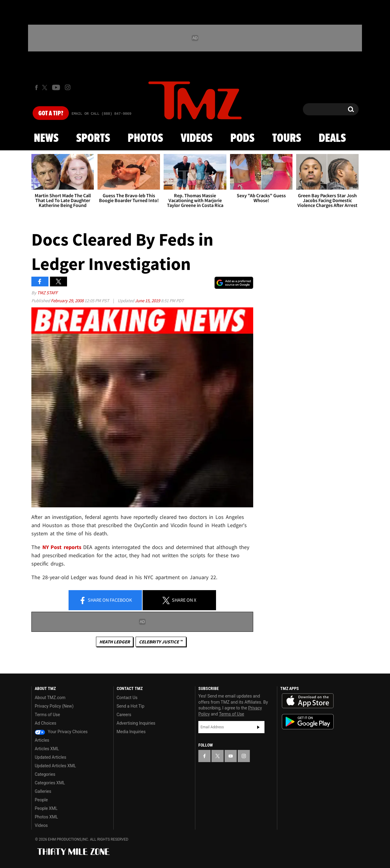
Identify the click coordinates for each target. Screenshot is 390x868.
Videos (197, 138)
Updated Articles (50, 757)
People (41, 800)
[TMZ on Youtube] (56, 87)
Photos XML (46, 817)
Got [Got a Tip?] (51, 114)
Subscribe (258, 727)
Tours (287, 138)
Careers (124, 715)
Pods (242, 138)
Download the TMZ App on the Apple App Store (308, 701)
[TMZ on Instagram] (68, 87)
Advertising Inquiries (136, 723)
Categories (45, 774)
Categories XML (50, 783)
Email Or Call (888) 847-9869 (101, 114)
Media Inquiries (131, 732)
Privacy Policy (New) (54, 706)
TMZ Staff (47, 293)
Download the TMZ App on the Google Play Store (308, 722)
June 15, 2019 (148, 301)
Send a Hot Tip (131, 706)
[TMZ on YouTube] (231, 756)
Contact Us (127, 698)
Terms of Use (47, 715)
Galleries (43, 791)
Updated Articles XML (55, 766)
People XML (46, 808)
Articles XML (47, 749)
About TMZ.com (50, 698)
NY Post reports (62, 547)
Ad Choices (46, 723)
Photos (145, 138)
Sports (93, 138)
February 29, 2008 (68, 301)
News (46, 138)
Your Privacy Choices (61, 732)
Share (105, 600)
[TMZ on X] (46, 87)
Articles (42, 740)
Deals (332, 138)
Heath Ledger (115, 642)
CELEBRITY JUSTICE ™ (161, 642)
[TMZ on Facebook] (36, 87)
